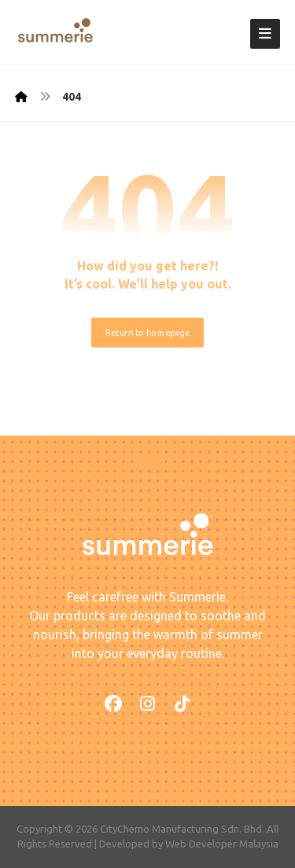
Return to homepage (147, 333)
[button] (265, 34)
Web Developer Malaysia (222, 844)
